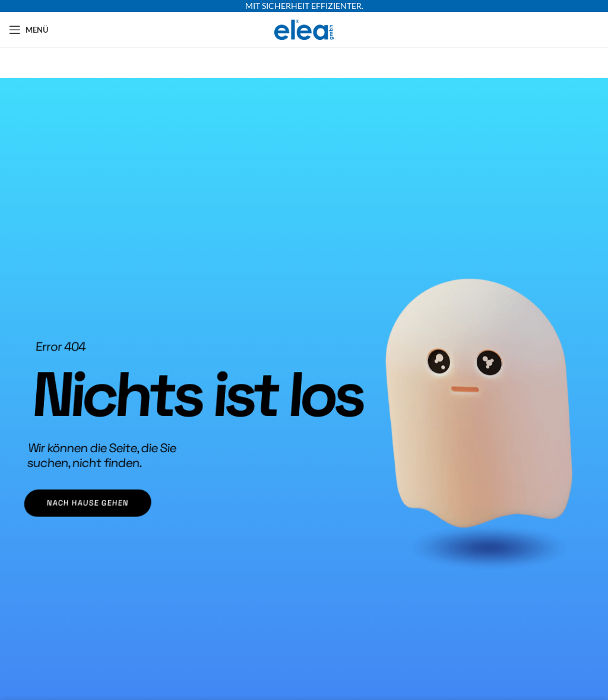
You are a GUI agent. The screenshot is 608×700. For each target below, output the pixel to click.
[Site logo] (304, 29)
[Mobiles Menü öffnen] (28, 30)
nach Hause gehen (79, 501)
